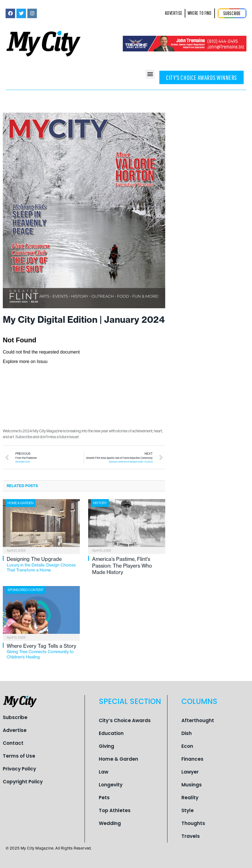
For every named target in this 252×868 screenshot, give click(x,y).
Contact (13, 743)
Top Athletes (115, 810)
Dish (187, 733)
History (100, 503)
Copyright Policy (23, 782)
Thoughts (193, 823)
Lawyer (190, 772)
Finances (192, 759)
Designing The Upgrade (43, 564)
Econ (187, 746)
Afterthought (198, 720)
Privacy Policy (19, 769)
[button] (150, 74)
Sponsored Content (26, 590)
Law (104, 772)
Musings (192, 785)
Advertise (15, 730)
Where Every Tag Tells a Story (43, 651)
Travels (191, 836)
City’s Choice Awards (125, 720)
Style (188, 810)
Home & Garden (21, 503)
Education (111, 733)
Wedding (110, 823)
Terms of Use (19, 756)
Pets (104, 798)
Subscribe (15, 717)
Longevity (111, 785)
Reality (190, 798)
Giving (106, 746)
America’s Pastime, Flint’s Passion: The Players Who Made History (122, 566)
